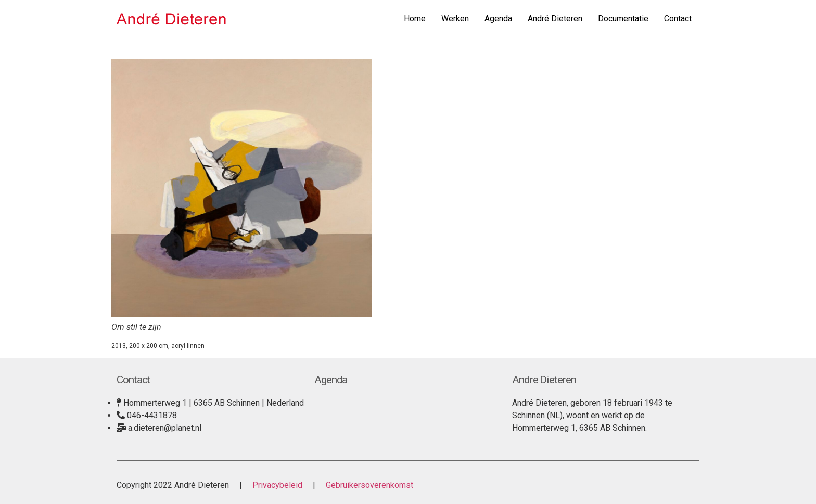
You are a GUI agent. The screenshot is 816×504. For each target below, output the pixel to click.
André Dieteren (555, 18)
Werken (455, 18)
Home (415, 18)
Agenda (498, 18)
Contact (678, 18)
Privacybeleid (277, 485)
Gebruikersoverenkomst (368, 485)
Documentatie (623, 18)
